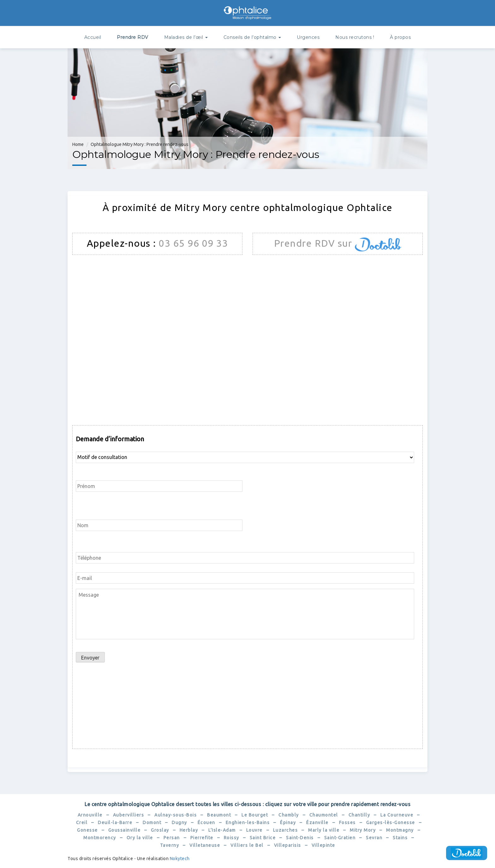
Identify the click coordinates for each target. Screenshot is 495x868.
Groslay (160, 830)
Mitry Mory (363, 830)
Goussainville (125, 830)
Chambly (289, 815)
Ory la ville (140, 838)
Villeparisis (288, 845)
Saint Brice (263, 838)
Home (78, 144)
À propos (400, 37)
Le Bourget (255, 815)
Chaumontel (324, 815)
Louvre (254, 830)
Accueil (93, 37)
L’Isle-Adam (222, 830)
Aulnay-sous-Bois (176, 815)
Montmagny (400, 830)
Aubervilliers (129, 815)
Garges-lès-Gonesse (391, 823)
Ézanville (317, 823)
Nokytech (180, 859)
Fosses (347, 823)
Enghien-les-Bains (248, 823)
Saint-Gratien (340, 838)
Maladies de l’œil (186, 37)
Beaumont (219, 815)
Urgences (308, 37)
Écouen (206, 823)
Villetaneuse (205, 845)
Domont (152, 823)
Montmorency (100, 838)
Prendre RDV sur (314, 243)
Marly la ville (324, 830)
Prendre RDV (133, 37)
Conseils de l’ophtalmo (252, 37)
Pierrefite (202, 838)
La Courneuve (397, 815)
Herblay (189, 830)
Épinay (288, 823)
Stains (400, 838)
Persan (172, 838)
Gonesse (87, 830)
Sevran (374, 838)
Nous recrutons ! (355, 37)
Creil (82, 823)
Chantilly (359, 815)
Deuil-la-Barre (115, 823)
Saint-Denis (300, 838)
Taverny (170, 845)
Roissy (232, 838)
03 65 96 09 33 (193, 243)
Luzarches (286, 830)
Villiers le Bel (247, 845)
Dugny (179, 823)
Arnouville (90, 815)
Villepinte (323, 845)
